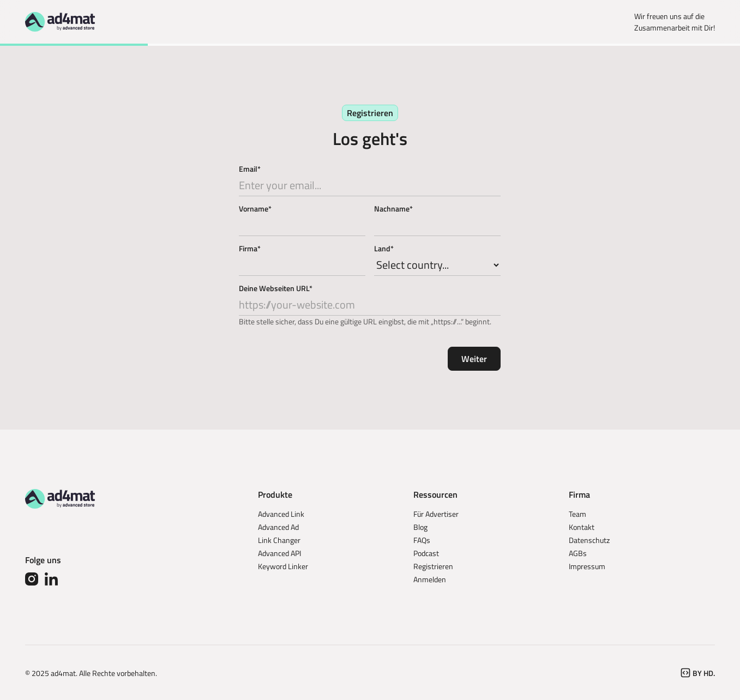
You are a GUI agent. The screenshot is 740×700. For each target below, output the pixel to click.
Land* (384, 248)
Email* (250, 169)
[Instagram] (32, 579)
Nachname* (393, 209)
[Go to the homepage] (60, 499)
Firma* (250, 248)
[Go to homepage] (60, 22)
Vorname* (255, 209)
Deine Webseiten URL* (276, 288)
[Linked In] (51, 579)
